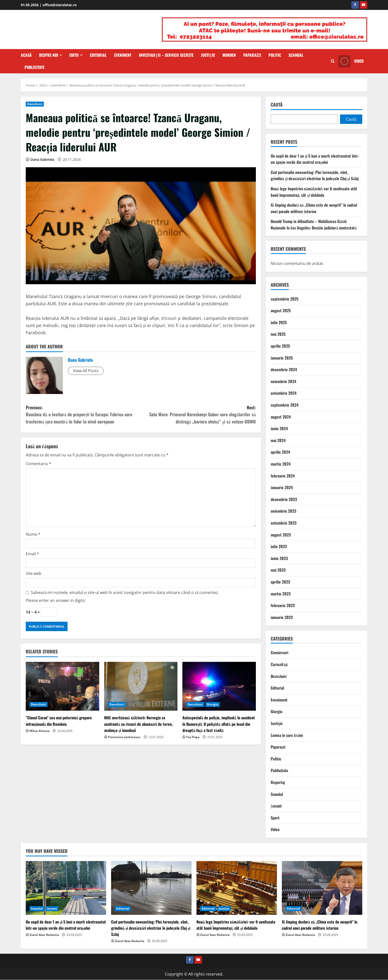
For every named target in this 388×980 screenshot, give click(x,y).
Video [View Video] (351, 61)
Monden (229, 55)
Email (32, 554)
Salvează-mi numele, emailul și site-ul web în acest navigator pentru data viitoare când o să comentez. (125, 592)
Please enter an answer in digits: (56, 600)
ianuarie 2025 (282, 358)
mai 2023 (278, 570)
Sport (275, 818)
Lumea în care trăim (287, 735)
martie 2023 (281, 594)
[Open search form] (333, 61)
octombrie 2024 (284, 393)
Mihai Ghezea (39, 731)
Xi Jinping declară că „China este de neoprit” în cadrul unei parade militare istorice (314, 208)
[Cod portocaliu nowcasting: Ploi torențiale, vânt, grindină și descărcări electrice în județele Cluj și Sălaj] (151, 888)
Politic (275, 55)
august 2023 (281, 535)
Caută (277, 105)
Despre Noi (49, 55)
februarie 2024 (283, 476)
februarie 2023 (283, 605)
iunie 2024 (279, 428)
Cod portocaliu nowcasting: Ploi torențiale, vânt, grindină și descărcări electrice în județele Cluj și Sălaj (315, 175)
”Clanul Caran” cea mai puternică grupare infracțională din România (59, 721)
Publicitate (35, 67)
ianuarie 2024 (282, 487)
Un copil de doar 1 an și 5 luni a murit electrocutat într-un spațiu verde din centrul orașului (315, 159)
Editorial (98, 55)
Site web (34, 573)
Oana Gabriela (42, 159)
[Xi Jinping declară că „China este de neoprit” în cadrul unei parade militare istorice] (322, 888)
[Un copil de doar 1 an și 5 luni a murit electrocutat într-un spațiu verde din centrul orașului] (66, 888)
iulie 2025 (279, 322)
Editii (74, 55)
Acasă (26, 55)
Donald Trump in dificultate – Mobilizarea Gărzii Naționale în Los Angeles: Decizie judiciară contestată (314, 224)
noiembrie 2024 (283, 381)
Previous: (83, 415)
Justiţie (208, 55)
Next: (198, 415)
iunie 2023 (279, 558)
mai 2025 (278, 334)
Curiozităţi (279, 664)
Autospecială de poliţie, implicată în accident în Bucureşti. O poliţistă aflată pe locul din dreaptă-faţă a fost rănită (218, 724)
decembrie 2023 (284, 499)
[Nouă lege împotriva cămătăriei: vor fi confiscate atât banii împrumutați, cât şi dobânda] (237, 888)
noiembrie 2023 (283, 511)
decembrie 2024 (284, 369)
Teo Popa (193, 737)
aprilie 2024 (280, 452)
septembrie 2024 (285, 405)
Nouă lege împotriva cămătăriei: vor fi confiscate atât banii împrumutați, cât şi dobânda (314, 192)
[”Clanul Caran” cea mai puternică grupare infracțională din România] (62, 686)
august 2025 (281, 310)
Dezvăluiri (35, 104)
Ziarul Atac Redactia (44, 935)
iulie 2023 (279, 546)
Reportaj (278, 782)
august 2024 (281, 417)
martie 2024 (281, 464)
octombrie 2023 (284, 523)
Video (275, 829)
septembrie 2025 (285, 299)
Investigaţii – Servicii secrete (166, 55)
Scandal (296, 55)
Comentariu (38, 464)
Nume (33, 534)
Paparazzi (252, 55)
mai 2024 (278, 440)
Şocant (276, 806)
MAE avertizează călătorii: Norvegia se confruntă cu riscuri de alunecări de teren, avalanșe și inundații (138, 724)
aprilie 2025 (280, 346)
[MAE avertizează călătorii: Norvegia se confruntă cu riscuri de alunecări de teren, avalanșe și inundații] (141, 686)
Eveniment (123, 55)
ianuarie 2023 (282, 617)
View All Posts (86, 371)
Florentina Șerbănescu (124, 737)
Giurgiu (213, 704)
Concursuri (279, 652)
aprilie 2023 (280, 582)
